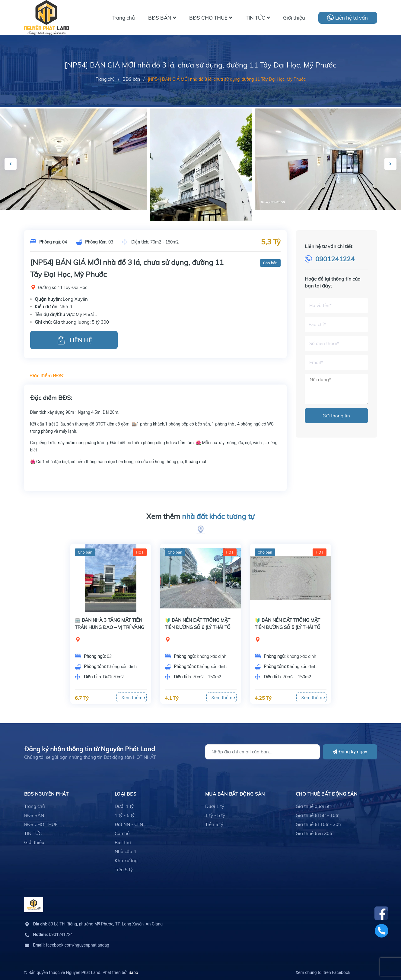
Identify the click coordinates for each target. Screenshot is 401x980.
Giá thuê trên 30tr (314, 833)
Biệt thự (123, 842)
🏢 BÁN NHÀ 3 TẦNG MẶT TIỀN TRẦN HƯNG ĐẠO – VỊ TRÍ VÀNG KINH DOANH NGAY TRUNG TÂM (110, 627)
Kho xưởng (126, 861)
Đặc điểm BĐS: (47, 375)
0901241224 (335, 259)
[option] (201, 199)
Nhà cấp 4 (125, 851)
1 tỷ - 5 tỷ (125, 815)
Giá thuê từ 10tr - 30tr (318, 824)
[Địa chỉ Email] (263, 752)
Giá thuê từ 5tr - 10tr (317, 815)
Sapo (133, 972)
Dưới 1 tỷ (124, 806)
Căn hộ (122, 833)
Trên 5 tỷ (124, 870)
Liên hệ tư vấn (352, 18)
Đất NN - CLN (129, 824)
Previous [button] (11, 164)
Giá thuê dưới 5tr (313, 806)
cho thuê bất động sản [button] (327, 794)
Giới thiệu (34, 842)
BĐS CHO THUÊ (41, 824)
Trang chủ (35, 806)
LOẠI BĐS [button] (126, 794)
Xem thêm (200, 517)
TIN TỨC (33, 833)
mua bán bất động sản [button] (235, 794)
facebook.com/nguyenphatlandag (71, 945)
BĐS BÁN (34, 815)
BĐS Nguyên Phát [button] (46, 794)
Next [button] (390, 164)
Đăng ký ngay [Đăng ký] (350, 752)
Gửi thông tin (336, 416)
